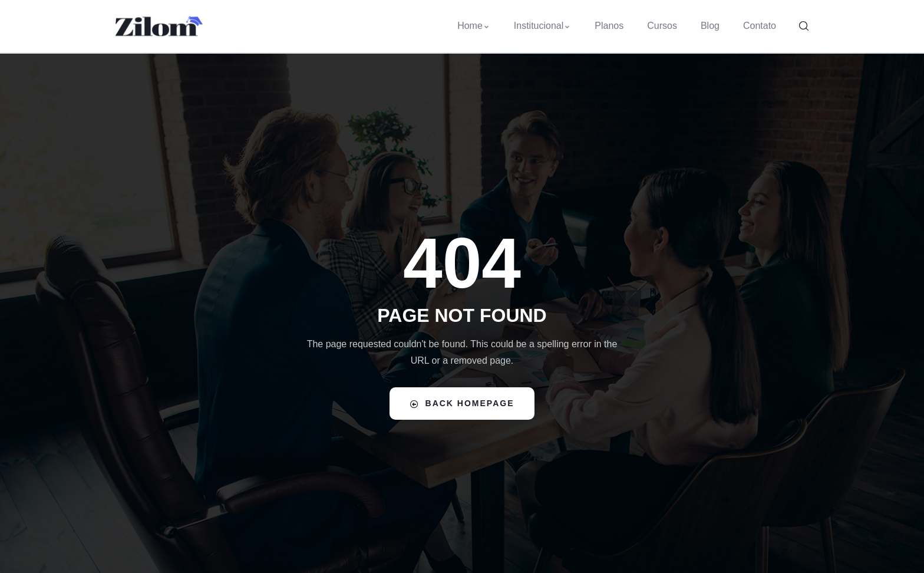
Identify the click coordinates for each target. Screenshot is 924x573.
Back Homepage (462, 404)
